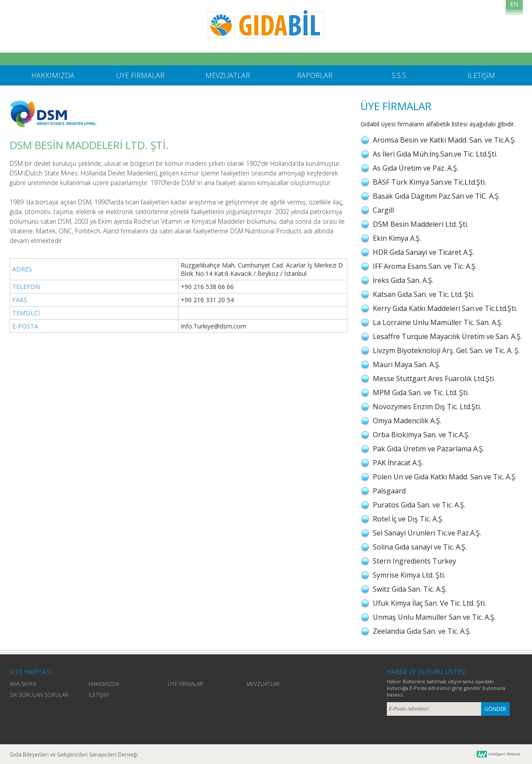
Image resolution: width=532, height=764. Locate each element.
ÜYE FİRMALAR (185, 684)
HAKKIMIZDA (104, 684)
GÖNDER (495, 709)
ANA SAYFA (23, 684)
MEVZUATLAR (263, 684)
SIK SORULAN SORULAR (39, 695)
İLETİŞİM (99, 695)
